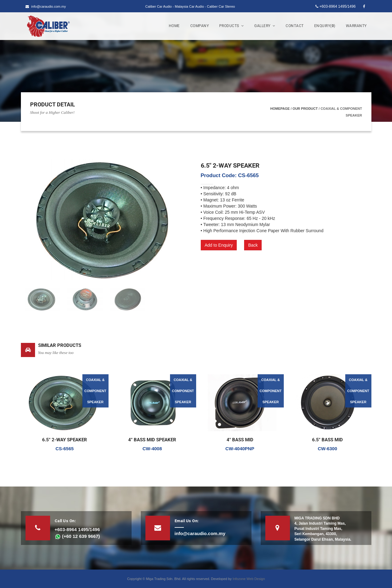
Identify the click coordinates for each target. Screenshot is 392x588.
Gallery (265, 26)
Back (253, 245)
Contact (295, 26)
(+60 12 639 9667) (77, 536)
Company (200, 26)
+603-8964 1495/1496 (335, 6)
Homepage (280, 109)
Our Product (305, 109)
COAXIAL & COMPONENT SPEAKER (95, 391)
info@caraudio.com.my (46, 6)
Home (174, 26)
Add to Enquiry (219, 245)
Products (232, 26)
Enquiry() (325, 26)
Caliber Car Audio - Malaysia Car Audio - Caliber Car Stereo (190, 6)
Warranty (356, 26)
